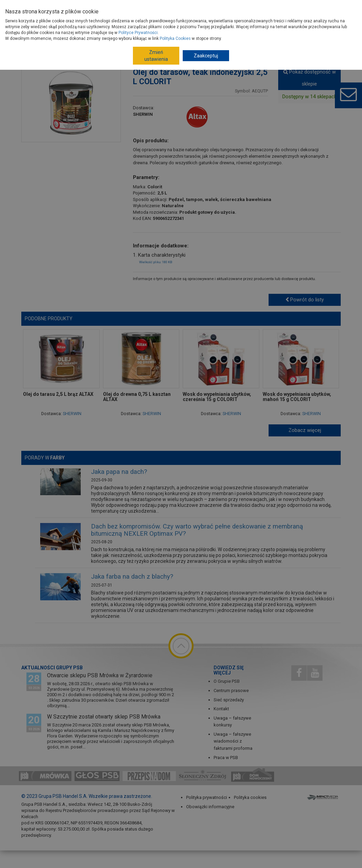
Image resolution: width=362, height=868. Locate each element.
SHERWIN (143, 114)
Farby (156, 49)
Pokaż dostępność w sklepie (310, 78)
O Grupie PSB (75, 8)
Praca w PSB (226, 758)
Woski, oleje (257, 49)
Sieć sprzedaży (229, 700)
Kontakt (221, 709)
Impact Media (323, 797)
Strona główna (56, 49)
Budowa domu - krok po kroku (205, 8)
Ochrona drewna (203, 49)
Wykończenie (112, 49)
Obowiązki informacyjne (210, 807)
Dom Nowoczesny (301, 8)
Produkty (81, 27)
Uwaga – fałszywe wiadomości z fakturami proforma (233, 741)
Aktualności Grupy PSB (52, 668)
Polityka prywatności (207, 797)
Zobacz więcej (305, 430)
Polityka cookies (250, 797)
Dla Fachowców (259, 8)
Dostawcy (105, 8)
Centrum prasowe (231, 691)
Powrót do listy (305, 300)
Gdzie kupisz (137, 27)
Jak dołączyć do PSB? (145, 8)
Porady (170, 27)
